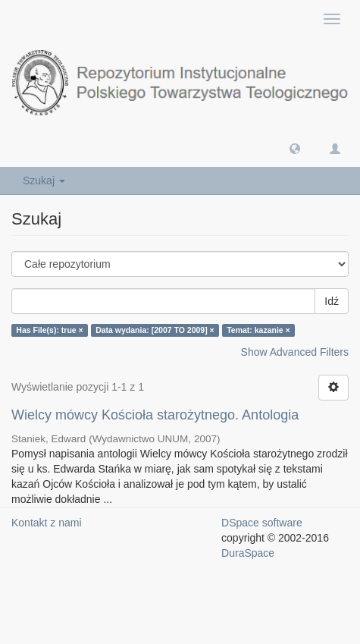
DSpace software (262, 523)
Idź (332, 301)
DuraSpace (248, 553)
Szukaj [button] (44, 181)
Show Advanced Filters (295, 352)
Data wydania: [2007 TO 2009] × (155, 330)
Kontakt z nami (47, 523)
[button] (295, 148)
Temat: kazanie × (258, 330)
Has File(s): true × (49, 330)
